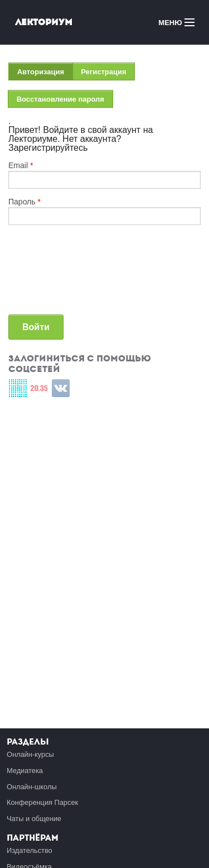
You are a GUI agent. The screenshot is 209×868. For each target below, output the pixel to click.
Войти (36, 327)
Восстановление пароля (60, 99)
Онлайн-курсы (30, 754)
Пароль (25, 202)
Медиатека (25, 771)
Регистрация (103, 72)
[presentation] (54, 274)
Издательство (30, 850)
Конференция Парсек (42, 802)
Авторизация (45, 74)
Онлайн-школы (32, 787)
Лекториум (44, 22)
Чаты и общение (34, 819)
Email (21, 165)
